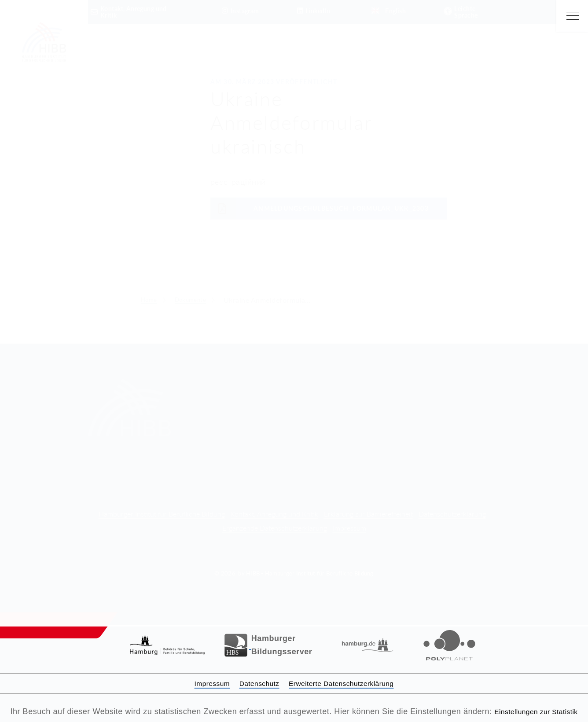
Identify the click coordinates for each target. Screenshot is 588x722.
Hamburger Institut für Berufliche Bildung (162, 500)
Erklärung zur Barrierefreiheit (368, 500)
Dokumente (197, 300)
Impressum (349, 515)
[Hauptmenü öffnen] (572, 16)
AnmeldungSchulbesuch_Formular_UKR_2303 (320, 209)
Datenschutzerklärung (452, 500)
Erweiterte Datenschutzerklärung (348, 670)
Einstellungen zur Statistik (294, 711)
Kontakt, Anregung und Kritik (274, 500)
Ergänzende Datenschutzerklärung (275, 515)
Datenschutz (254, 670)
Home (151, 300)
